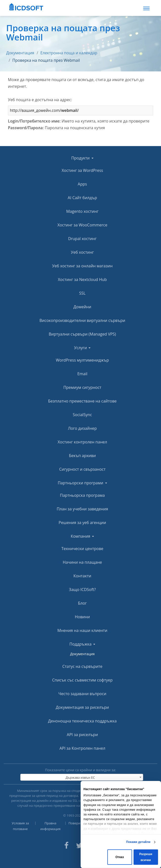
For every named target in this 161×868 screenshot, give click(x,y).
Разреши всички (146, 857)
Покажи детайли (138, 842)
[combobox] (82, 777)
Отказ (120, 857)
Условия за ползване (20, 826)
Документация (20, 53)
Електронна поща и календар (69, 53)
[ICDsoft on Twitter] (79, 845)
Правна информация (50, 826)
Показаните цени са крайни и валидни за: (80, 770)
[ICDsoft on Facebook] (66, 845)
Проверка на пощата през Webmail (46, 60)
